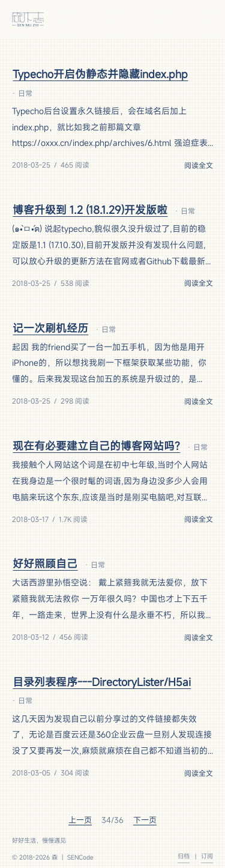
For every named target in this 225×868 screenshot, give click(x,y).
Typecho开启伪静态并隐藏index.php (100, 74)
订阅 (207, 856)
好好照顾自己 (45, 563)
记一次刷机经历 (50, 328)
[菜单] (203, 19)
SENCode (80, 857)
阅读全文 (199, 165)
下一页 (145, 820)
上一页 (80, 820)
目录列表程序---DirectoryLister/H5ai (102, 682)
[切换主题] (181, 19)
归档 (184, 856)
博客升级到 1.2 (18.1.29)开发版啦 (90, 210)
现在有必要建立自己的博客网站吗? (96, 446)
